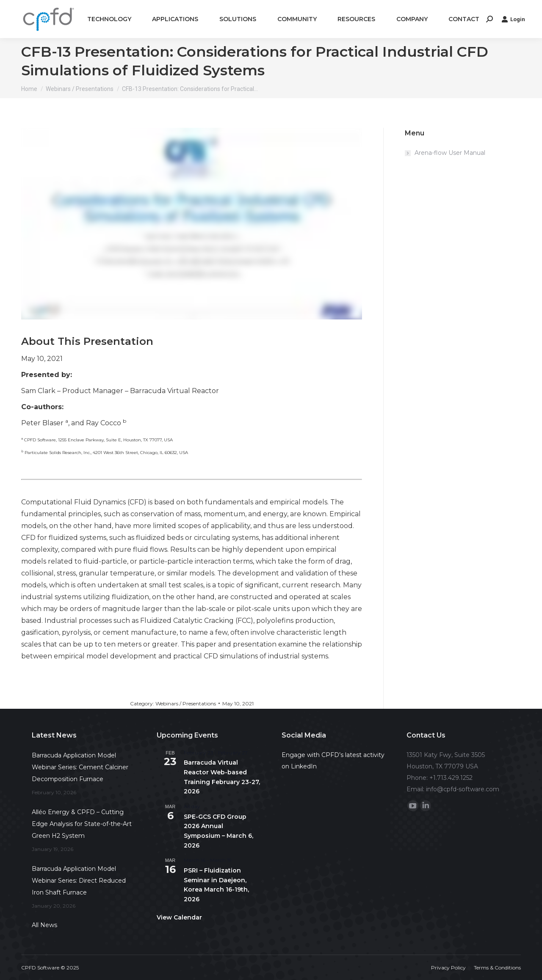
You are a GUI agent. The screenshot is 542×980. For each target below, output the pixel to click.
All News (44, 925)
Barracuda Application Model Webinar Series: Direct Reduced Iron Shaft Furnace (79, 881)
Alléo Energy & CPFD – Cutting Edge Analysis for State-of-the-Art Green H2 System (82, 824)
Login (513, 19)
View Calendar (179, 917)
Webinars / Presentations (186, 703)
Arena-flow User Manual (450, 153)
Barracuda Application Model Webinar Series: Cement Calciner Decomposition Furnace (80, 767)
